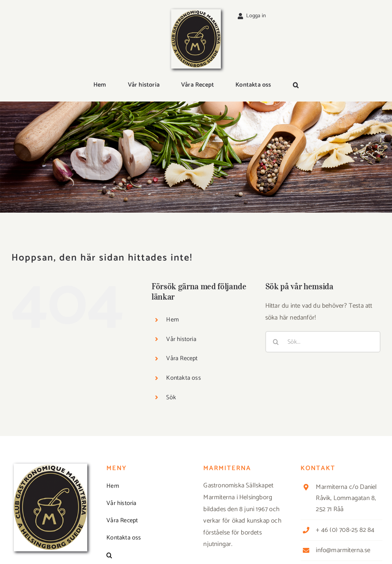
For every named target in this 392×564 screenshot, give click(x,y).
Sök (171, 398)
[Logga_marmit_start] (196, 12)
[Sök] (276, 342)
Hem (172, 320)
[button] (296, 85)
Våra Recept (182, 358)
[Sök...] (323, 342)
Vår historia (181, 339)
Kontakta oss (183, 378)
